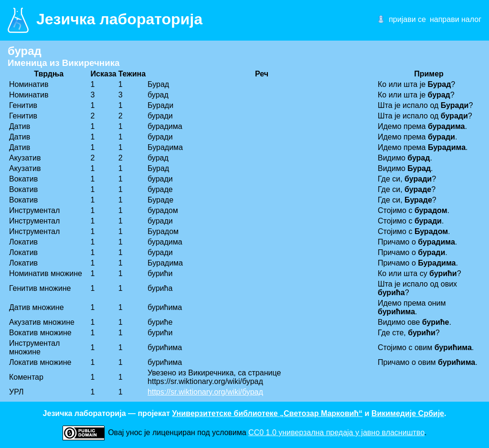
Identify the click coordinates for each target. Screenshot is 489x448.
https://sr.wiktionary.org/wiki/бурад (205, 392)
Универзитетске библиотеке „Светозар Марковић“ (267, 413)
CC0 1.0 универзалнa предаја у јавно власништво (336, 432)
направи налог (456, 19)
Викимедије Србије (408, 413)
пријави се (407, 19)
